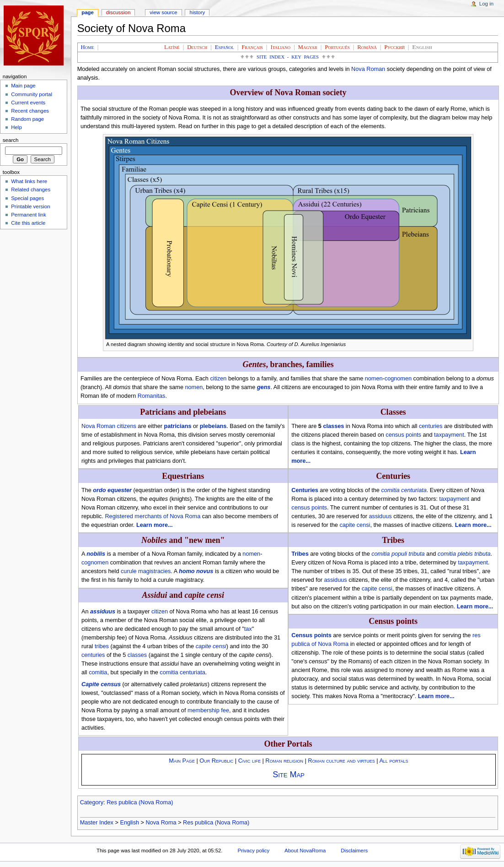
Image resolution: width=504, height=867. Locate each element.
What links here (29, 181)
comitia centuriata (182, 672)
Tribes (300, 554)
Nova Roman (368, 69)
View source (163, 12)
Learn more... (155, 525)
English (129, 823)
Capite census (101, 684)
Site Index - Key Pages (288, 57)
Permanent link (28, 215)
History (198, 12)
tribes (102, 646)
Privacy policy (253, 851)
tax (248, 629)
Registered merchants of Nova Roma (153, 516)
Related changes (31, 190)
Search (11, 140)
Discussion (118, 12)
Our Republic (216, 761)
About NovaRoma (305, 851)
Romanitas (152, 396)
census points (403, 435)
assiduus (103, 612)
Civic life (249, 761)
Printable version (30, 206)
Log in (486, 4)
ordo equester (112, 490)
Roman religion (284, 761)
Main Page (182, 761)
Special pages (27, 198)
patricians (178, 426)
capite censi (211, 646)
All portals (394, 761)
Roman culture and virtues (341, 761)
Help (16, 127)
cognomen (398, 379)
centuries (93, 655)
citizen (218, 379)
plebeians (213, 426)
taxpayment (449, 435)
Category (92, 802)
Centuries (305, 490)
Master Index (97, 823)
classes (137, 655)
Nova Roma (161, 823)
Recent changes (30, 111)
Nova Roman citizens (109, 426)
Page (88, 12)
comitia (98, 672)
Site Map (289, 775)
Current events (28, 103)
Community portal (32, 94)
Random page (27, 119)
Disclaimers (354, 851)
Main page (23, 86)
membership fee (208, 710)
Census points (311, 635)
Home (88, 47)
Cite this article (28, 223)
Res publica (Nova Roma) (140, 802)
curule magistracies (146, 571)
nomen (374, 379)
